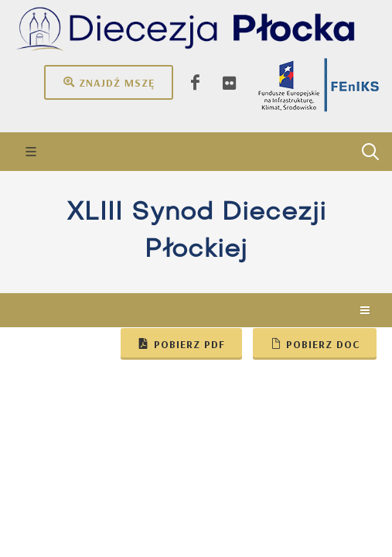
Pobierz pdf (181, 343)
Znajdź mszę (109, 82)
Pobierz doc (315, 343)
